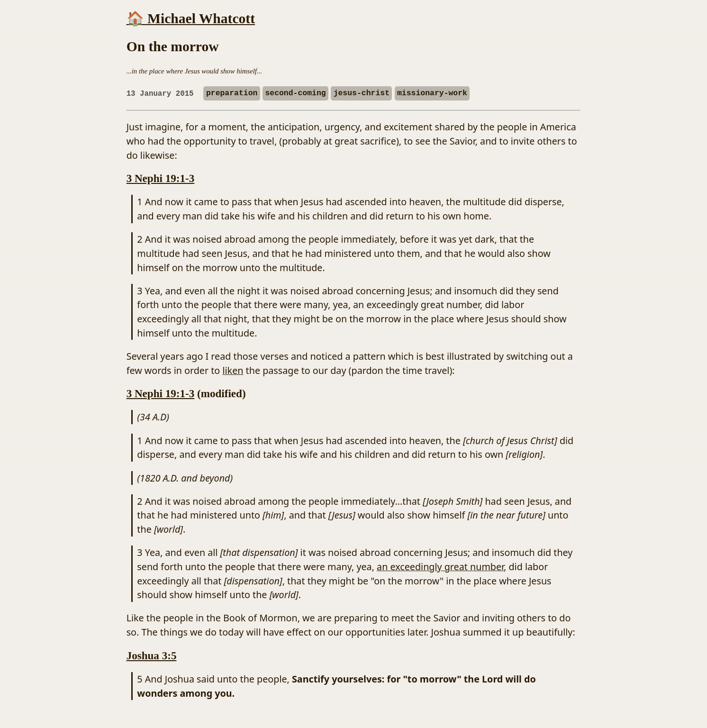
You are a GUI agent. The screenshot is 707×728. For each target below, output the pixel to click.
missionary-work (432, 94)
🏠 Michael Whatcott (191, 18)
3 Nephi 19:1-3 (161, 178)
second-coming (295, 94)
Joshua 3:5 (152, 655)
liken (233, 370)
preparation (232, 94)
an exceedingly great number (440, 567)
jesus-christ (362, 94)
